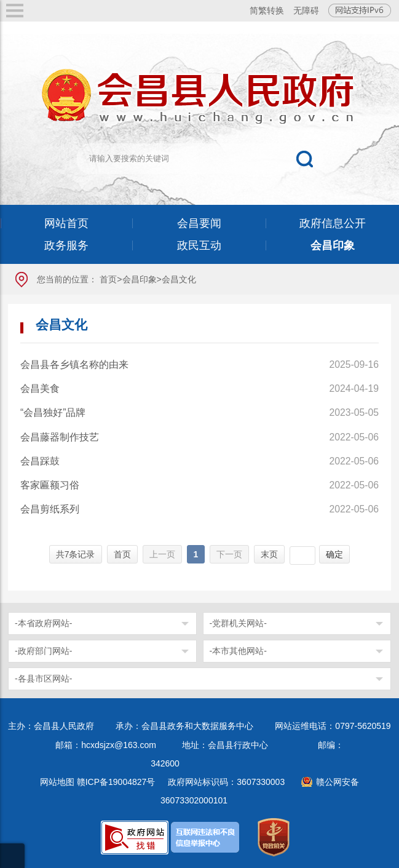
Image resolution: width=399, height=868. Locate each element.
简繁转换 (267, 10)
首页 (108, 279)
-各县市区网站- (43, 679)
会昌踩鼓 (40, 461)
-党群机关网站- (238, 623)
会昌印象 (140, 279)
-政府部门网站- (43, 651)
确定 (334, 554)
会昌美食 (40, 388)
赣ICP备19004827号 (116, 782)
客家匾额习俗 (50, 485)
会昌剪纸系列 (50, 509)
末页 (269, 554)
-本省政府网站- (43, 623)
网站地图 (57, 782)
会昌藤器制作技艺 (60, 437)
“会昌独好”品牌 (53, 412)
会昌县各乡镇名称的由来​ (74, 364)
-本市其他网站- (238, 651)
